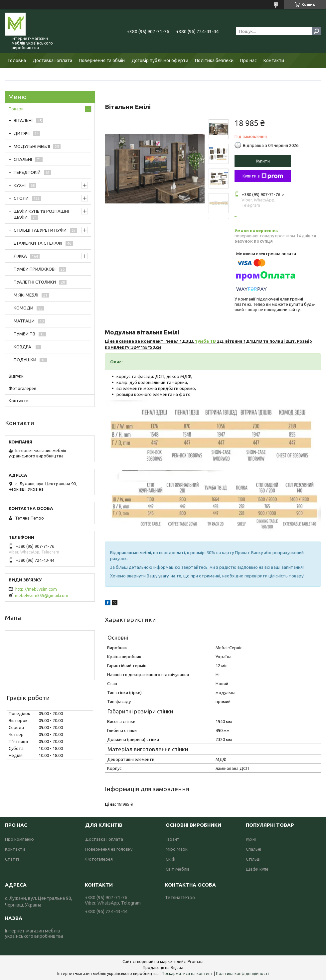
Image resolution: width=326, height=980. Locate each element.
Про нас (248, 61)
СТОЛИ (21, 198)
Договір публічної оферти (160, 61)
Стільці (253, 859)
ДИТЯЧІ (22, 133)
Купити (263, 161)
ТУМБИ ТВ (24, 334)
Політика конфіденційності (242, 974)
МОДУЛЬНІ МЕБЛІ (32, 146)
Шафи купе (257, 869)
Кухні (251, 839)
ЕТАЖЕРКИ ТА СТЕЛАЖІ (38, 243)
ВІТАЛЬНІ (23, 120)
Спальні (253, 849)
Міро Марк (177, 849)
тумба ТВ (205, 341)
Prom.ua (196, 962)
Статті (12, 859)
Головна (17, 61)
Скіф (170, 859)
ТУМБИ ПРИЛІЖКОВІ (35, 269)
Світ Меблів (178, 869)
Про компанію (19, 839)
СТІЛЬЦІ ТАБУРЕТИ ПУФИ (40, 230)
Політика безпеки (214, 61)
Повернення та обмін (102, 61)
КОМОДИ (23, 308)
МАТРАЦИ (24, 321)
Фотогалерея (22, 388)
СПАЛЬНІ (23, 159)
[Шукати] (316, 31)
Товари (16, 109)
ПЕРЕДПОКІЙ (27, 172)
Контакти (274, 61)
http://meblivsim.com (36, 589)
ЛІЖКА (20, 256)
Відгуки (16, 376)
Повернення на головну (109, 849)
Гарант (173, 839)
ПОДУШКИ (25, 360)
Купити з (263, 176)
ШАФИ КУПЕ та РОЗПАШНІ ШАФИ (41, 214)
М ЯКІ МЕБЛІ (26, 295)
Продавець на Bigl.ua (163, 968)
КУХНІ (20, 185)
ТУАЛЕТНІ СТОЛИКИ (35, 282)
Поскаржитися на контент (187, 974)
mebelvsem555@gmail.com (42, 595)
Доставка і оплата (52, 61)
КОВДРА (23, 347)
